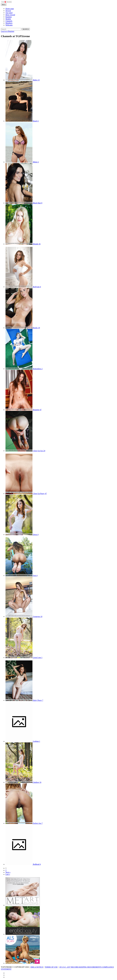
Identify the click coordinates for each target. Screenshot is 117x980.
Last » (8, 874)
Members (9, 23)
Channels (9, 21)
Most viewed (10, 15)
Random (9, 17)
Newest (8, 11)
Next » (8, 872)
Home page (10, 9)
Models (8, 19)
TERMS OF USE (51, 967)
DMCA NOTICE (37, 967)
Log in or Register (8, 31)
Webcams (9, 25)
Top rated (9, 13)
